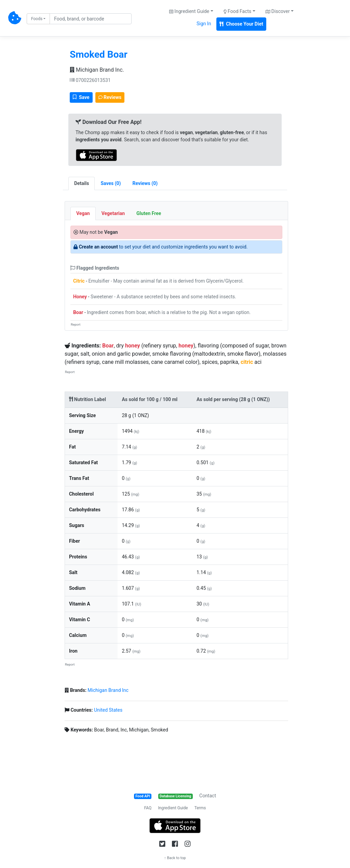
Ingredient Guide (173, 808)
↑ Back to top (175, 858)
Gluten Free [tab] (149, 213)
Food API (143, 796)
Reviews (110, 97)
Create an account (98, 247)
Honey (80, 297)
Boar (78, 312)
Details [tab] (82, 183)
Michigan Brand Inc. (97, 70)
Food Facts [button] (238, 11)
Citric (79, 281)
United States (108, 710)
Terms (200, 808)
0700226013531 (90, 80)
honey (133, 346)
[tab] (111, 183)
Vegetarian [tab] (113, 213)
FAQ (148, 808)
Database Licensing (175, 796)
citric (247, 362)
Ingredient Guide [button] (189, 11)
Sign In (204, 24)
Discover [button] (278, 11)
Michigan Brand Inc (108, 690)
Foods (37, 19)
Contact (208, 796)
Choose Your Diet (241, 24)
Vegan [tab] (83, 213)
